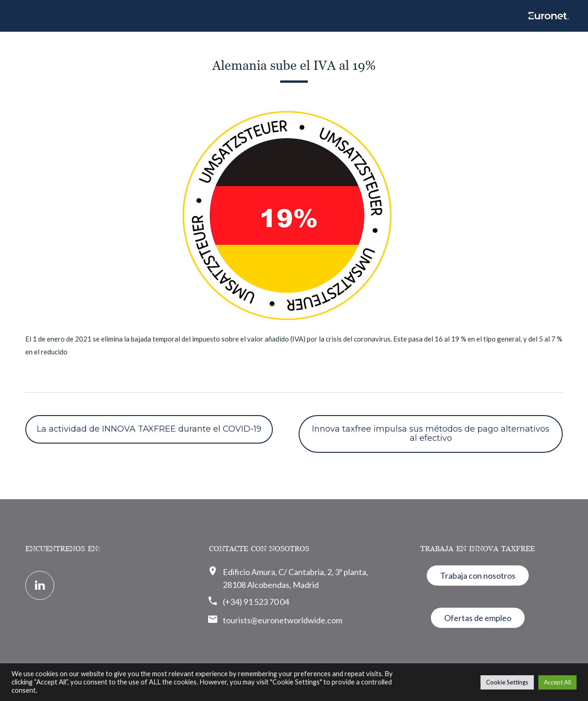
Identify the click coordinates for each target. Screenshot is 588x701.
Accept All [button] (557, 682)
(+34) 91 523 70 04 (256, 602)
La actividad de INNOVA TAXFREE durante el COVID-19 (149, 429)
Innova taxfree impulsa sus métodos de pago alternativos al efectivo (431, 433)
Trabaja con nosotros (478, 576)
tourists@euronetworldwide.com (283, 620)
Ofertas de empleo (478, 618)
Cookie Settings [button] (507, 682)
